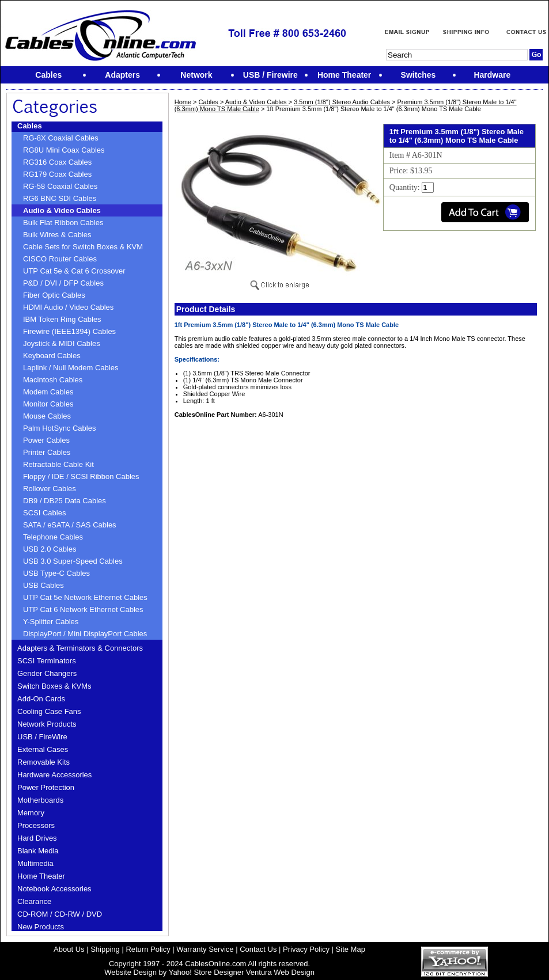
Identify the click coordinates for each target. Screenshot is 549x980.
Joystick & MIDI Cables (62, 343)
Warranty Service (205, 949)
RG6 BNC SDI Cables (60, 198)
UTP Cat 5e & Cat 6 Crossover (74, 271)
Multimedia (35, 863)
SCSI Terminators (47, 661)
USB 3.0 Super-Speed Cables (73, 561)
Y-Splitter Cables (51, 622)
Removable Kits (43, 762)
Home (183, 102)
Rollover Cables (50, 489)
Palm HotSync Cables (59, 428)
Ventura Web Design (280, 972)
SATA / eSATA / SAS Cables (70, 525)
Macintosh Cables (53, 380)
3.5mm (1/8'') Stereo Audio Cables (342, 102)
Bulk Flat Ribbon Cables (63, 223)
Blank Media (38, 851)
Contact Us (258, 949)
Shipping (105, 949)
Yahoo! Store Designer (207, 972)
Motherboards (40, 800)
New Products (41, 927)
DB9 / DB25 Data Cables (65, 501)
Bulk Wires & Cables (57, 235)
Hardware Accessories (54, 775)
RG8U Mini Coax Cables (64, 150)
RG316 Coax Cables (57, 162)
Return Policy (148, 949)
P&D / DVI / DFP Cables (63, 283)
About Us (69, 949)
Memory (31, 813)
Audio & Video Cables (62, 210)
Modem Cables (48, 392)
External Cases (43, 749)
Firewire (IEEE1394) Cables (69, 331)
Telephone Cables (53, 537)
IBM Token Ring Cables (62, 319)
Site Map (351, 949)
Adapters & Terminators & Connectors (80, 648)
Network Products (47, 724)
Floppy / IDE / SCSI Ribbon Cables (81, 476)
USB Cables (43, 585)
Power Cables (46, 440)
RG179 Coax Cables (57, 174)
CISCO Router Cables (60, 259)
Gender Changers (47, 673)
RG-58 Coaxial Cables (60, 186)
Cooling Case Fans (49, 711)
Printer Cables (47, 452)
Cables (30, 126)
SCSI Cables (44, 513)
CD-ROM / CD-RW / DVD (60, 914)
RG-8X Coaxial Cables (61, 138)
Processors (36, 825)
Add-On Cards (41, 699)
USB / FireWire (42, 737)
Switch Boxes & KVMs (54, 686)
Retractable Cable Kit (58, 464)
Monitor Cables (48, 404)
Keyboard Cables (52, 356)
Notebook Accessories (54, 889)
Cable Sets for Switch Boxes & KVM (83, 247)
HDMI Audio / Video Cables (68, 307)
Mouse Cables (47, 416)
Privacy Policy (306, 949)
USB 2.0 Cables (50, 549)
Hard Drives (37, 838)
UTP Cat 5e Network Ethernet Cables (85, 597)
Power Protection (46, 787)
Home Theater (41, 876)
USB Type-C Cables (56, 573)
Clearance (34, 901)
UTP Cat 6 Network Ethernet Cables (83, 609)
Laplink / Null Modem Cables (71, 368)
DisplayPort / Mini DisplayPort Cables (85, 634)
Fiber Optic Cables (54, 295)
